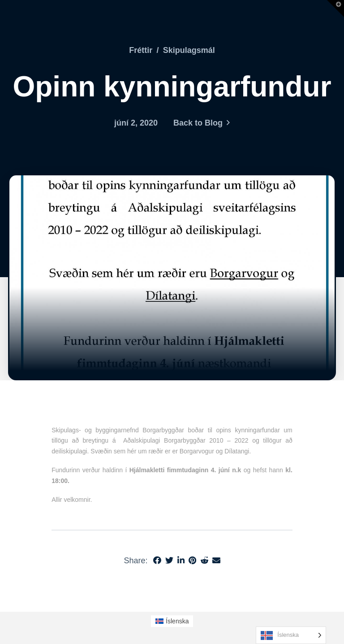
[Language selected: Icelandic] (291, 635)
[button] (335, 9)
